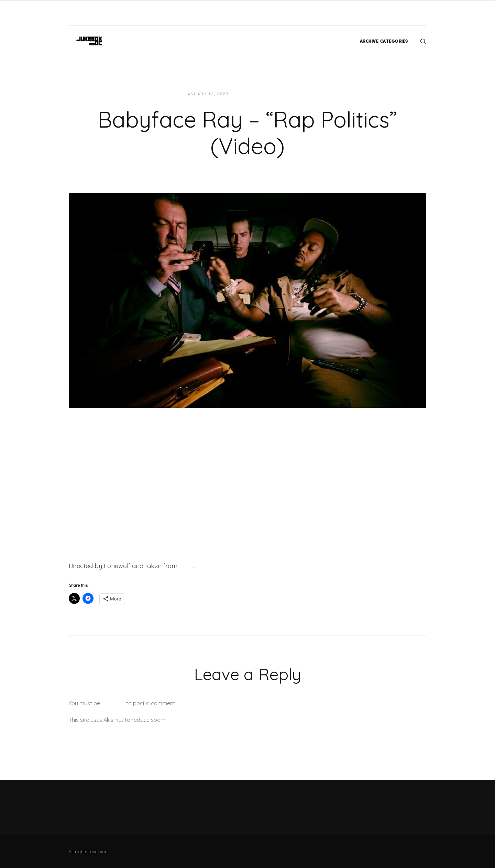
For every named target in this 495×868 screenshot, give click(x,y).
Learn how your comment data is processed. (225, 720)
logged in (113, 703)
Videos (296, 94)
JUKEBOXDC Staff (257, 94)
